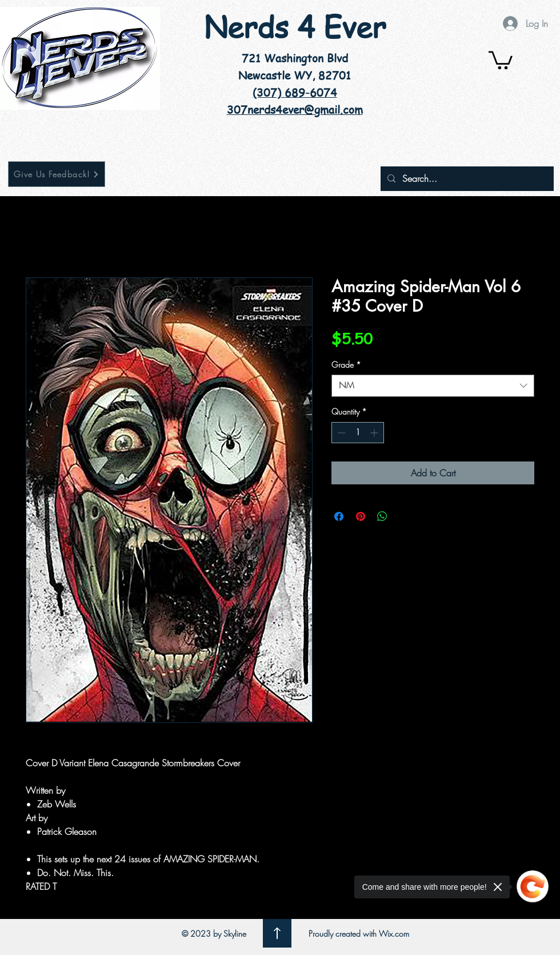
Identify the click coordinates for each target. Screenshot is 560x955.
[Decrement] (340, 433)
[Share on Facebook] (339, 516)
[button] (501, 59)
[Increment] (375, 433)
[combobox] (433, 386)
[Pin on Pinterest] (361, 516)
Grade (346, 365)
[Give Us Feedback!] (57, 174)
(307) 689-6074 (295, 93)
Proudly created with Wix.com (359, 934)
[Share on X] (404, 516)
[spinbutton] (358, 433)
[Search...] (466, 179)
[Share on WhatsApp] (382, 516)
